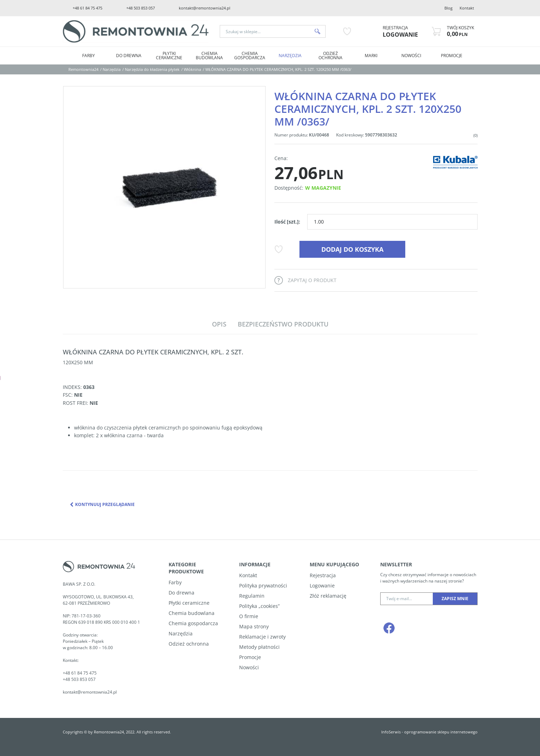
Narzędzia (290, 56)
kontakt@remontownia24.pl (205, 8)
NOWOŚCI (411, 56)
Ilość (287, 222)
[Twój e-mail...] (407, 599)
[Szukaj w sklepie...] (265, 31)
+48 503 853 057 (141, 8)
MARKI (371, 56)
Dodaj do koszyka (352, 249)
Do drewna (129, 56)
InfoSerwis (391, 732)
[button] (219, 324)
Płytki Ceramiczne (169, 56)
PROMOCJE (452, 56)
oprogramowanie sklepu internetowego (441, 732)
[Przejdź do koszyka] (460, 31)
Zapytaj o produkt (312, 280)
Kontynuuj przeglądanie (102, 505)
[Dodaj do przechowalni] (278, 249)
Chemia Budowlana (209, 56)
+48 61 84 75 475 (87, 8)
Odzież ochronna (330, 56)
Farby (89, 56)
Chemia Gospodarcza (250, 56)
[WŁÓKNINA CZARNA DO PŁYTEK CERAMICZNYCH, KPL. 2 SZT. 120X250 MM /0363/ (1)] (164, 187)
